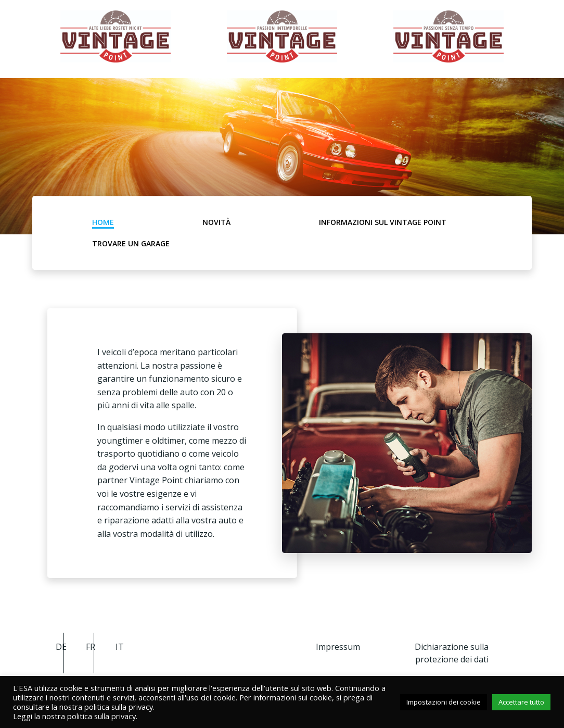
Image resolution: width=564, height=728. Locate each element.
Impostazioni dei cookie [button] (444, 702)
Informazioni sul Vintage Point (383, 222)
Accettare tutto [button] (521, 702)
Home (103, 222)
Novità (216, 222)
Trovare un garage (131, 243)
